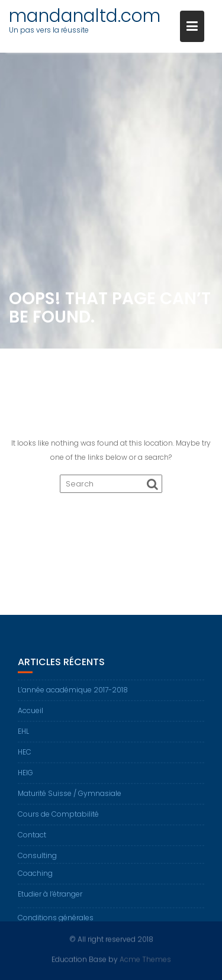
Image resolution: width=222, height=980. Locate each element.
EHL (23, 734)
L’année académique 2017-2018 (73, 693)
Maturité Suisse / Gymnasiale (70, 796)
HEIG (25, 776)
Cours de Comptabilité (58, 817)
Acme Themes (145, 959)
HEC (25, 755)
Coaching (35, 876)
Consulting (37, 858)
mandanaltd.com (85, 16)
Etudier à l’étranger (50, 897)
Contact (32, 838)
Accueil (30, 713)
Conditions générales (56, 921)
